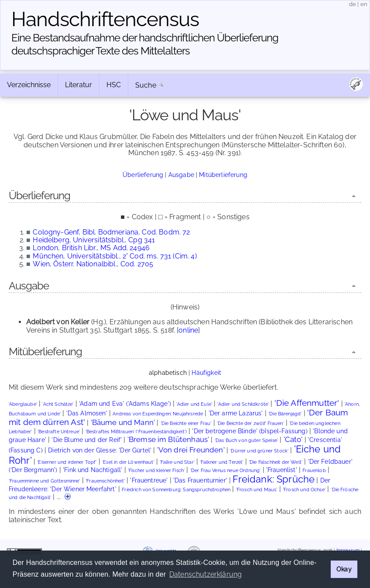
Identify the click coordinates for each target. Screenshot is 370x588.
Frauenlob (314, 471)
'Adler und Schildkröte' (243, 404)
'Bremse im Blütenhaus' (168, 439)
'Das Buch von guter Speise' (246, 440)
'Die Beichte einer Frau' (186, 423)
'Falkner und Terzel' (221, 462)
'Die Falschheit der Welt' (276, 462)
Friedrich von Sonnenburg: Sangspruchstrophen (176, 490)
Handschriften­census (105, 19)
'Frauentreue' (149, 480)
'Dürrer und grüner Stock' (259, 451)
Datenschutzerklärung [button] (206, 574)
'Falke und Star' (177, 462)
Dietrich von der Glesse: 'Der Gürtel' (100, 450)
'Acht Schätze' (58, 404)
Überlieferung (143, 175)
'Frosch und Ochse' (304, 490)
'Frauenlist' (282, 470)
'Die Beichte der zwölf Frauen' (250, 423)
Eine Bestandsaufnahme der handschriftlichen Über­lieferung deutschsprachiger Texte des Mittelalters (145, 44)
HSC (114, 85)
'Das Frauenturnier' (200, 480)
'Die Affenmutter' (307, 403)
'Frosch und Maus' (257, 490)
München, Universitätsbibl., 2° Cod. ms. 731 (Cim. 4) (115, 256)
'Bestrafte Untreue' (59, 432)
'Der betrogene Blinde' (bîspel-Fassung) (250, 431)
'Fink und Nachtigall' (92, 470)
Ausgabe (181, 175)
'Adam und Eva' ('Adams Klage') (125, 404)
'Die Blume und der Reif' (87, 440)
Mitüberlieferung (223, 175)
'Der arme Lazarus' (236, 413)
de (353, 4)
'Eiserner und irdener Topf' (67, 462)
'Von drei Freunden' (191, 450)
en (364, 4)
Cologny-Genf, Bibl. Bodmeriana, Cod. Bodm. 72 (111, 232)
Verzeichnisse (29, 85)
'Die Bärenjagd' (285, 414)
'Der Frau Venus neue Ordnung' (226, 471)
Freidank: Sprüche (274, 479)
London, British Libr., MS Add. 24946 (91, 248)
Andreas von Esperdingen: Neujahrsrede (158, 414)
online (188, 330)
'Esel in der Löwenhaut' (128, 462)
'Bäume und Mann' (123, 422)
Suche (146, 85)
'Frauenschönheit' (105, 481)
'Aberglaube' (23, 404)
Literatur (79, 85)
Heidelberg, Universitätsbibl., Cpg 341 (94, 240)
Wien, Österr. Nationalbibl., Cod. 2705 (93, 264)
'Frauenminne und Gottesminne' (45, 481)
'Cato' (293, 439)
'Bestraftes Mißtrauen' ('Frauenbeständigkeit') (136, 432)
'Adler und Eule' (194, 404)
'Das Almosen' (87, 413)
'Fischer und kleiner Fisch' (156, 471)
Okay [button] (344, 569)
